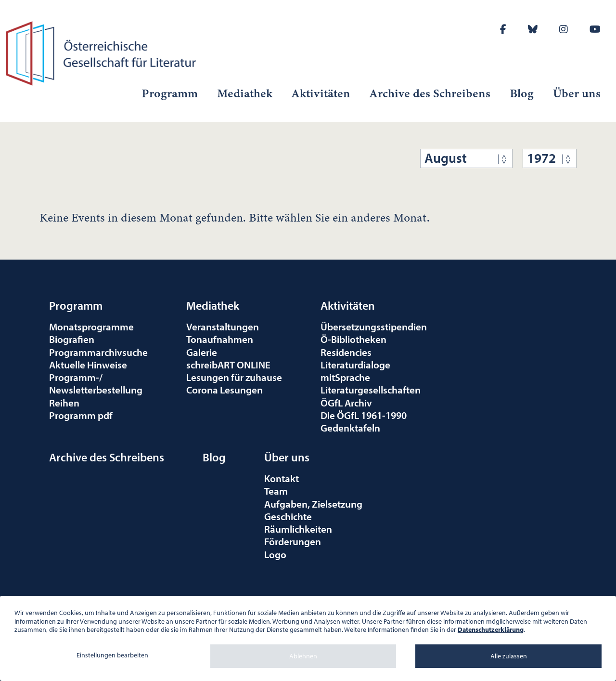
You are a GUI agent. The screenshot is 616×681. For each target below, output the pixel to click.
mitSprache (345, 377)
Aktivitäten (321, 93)
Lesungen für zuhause (234, 377)
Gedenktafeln (350, 428)
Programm (170, 93)
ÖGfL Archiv (346, 403)
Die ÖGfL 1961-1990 (364, 415)
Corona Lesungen (225, 390)
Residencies (346, 352)
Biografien (72, 339)
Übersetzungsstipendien (374, 327)
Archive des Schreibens (430, 93)
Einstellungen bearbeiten (112, 655)
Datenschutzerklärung (491, 629)
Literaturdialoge (355, 365)
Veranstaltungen (223, 327)
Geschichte (288, 516)
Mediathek (245, 93)
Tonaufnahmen (220, 339)
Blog (522, 93)
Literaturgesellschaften (371, 390)
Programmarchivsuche (98, 352)
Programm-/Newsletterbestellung (96, 383)
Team (276, 491)
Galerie (202, 352)
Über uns (577, 93)
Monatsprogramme (91, 327)
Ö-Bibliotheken (353, 339)
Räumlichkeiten (298, 529)
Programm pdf (81, 415)
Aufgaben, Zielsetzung (313, 504)
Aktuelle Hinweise (88, 365)
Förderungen (293, 541)
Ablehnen (303, 656)
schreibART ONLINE (228, 365)
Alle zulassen (509, 656)
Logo (275, 554)
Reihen (64, 403)
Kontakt (282, 478)
